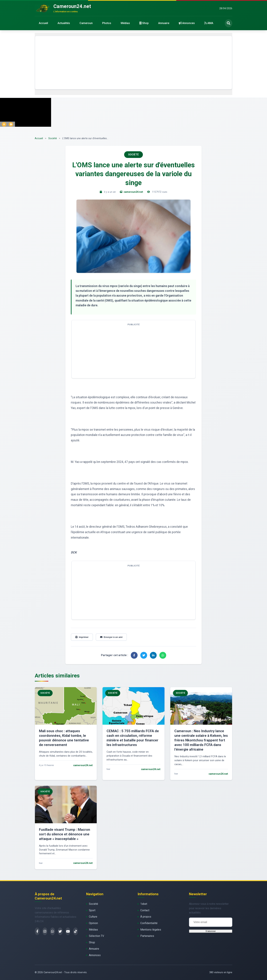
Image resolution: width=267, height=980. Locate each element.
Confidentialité (149, 923)
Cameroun (86, 23)
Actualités (64, 23)
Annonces (187, 23)
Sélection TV (96, 936)
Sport (92, 910)
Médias (125, 23)
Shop (144, 23)
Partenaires (147, 936)
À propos (146, 917)
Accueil (43, 23)
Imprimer (82, 637)
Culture (93, 917)
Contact (145, 910)
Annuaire (164, 23)
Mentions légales (151, 930)
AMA (209, 23)
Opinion (93, 923)
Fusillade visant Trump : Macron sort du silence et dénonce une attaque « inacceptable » (65, 834)
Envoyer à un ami (111, 637)
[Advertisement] (133, 63)
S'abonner (211, 931)
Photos (107, 23)
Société (53, 138)
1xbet (144, 904)
